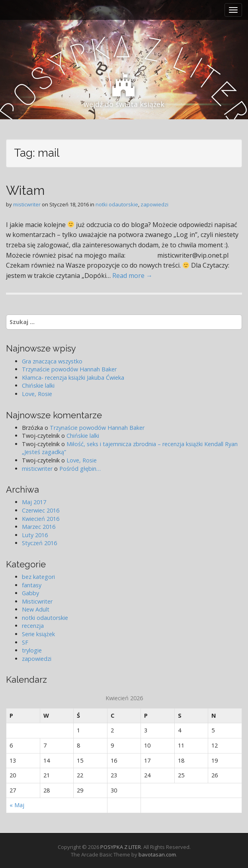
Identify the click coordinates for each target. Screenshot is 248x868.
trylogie (32, 650)
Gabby (30, 593)
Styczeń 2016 (39, 543)
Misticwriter (37, 601)
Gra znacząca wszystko (52, 361)
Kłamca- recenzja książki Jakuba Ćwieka (73, 378)
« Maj (17, 805)
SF (25, 642)
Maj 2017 (34, 502)
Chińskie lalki (38, 385)
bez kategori (38, 577)
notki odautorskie (117, 204)
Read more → (132, 276)
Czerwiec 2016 (41, 510)
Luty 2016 (35, 535)
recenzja (33, 626)
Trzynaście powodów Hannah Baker (69, 369)
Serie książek (38, 634)
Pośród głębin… (80, 469)
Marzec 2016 (39, 527)
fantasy (32, 585)
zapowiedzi (154, 204)
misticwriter (27, 204)
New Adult (36, 609)
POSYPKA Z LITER (121, 847)
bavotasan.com (157, 854)
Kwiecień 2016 (41, 519)
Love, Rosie (37, 394)
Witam (25, 190)
